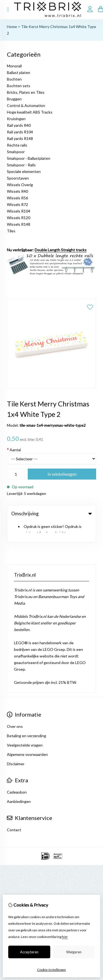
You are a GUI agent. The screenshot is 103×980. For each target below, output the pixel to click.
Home (12, 27)
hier (65, 937)
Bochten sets (19, 86)
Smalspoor (16, 152)
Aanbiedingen (19, 781)
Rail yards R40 (19, 125)
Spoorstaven (18, 178)
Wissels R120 (19, 218)
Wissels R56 (17, 198)
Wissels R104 (19, 211)
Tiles (11, 231)
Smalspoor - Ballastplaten (29, 158)
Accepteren (29, 952)
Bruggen (14, 99)
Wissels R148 (19, 224)
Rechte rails (17, 145)
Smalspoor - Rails (21, 165)
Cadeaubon (17, 772)
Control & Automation (26, 105)
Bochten (14, 79)
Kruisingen (16, 119)
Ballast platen (19, 72)
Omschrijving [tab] (51, 514)
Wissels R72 (17, 204)
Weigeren (74, 952)
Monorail (14, 66)
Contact (14, 809)
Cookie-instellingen (51, 970)
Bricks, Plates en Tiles (26, 92)
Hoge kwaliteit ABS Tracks (30, 112)
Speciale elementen (24, 171)
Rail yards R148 (20, 138)
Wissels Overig (20, 185)
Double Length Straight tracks (61, 250)
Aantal (14, 450)
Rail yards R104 (20, 132)
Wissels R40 (17, 191)
